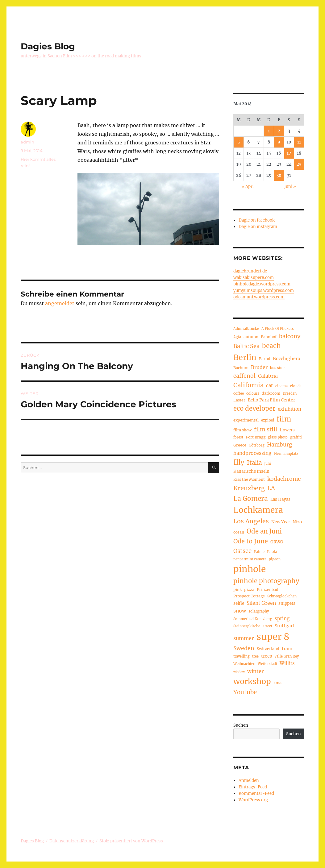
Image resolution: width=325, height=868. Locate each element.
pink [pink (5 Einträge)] (237, 590)
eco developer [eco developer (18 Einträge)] (254, 409)
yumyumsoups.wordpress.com (264, 291)
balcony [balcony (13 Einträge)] (290, 336)
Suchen (241, 725)
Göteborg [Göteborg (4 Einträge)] (257, 445)
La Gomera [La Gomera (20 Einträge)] (251, 498)
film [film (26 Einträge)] (284, 419)
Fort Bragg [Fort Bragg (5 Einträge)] (256, 437)
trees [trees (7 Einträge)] (267, 656)
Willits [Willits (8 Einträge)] (287, 663)
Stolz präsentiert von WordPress (131, 841)
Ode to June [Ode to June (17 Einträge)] (251, 541)
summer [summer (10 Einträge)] (244, 638)
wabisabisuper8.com (254, 278)
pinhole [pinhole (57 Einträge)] (250, 569)
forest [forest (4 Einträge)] (238, 437)
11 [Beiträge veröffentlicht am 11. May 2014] (299, 142)
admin (27, 142)
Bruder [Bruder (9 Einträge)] (259, 367)
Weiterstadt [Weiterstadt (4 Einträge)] (267, 664)
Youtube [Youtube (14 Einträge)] (245, 692)
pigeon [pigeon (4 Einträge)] (275, 559)
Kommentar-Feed (256, 793)
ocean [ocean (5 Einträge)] (239, 532)
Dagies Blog (48, 46)
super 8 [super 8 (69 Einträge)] (273, 637)
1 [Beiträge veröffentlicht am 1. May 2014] (269, 131)
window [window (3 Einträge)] (239, 672)
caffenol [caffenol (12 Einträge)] (244, 376)
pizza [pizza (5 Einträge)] (249, 590)
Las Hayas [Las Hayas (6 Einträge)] (280, 499)
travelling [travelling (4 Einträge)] (242, 656)
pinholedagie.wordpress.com (262, 284)
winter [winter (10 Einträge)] (256, 671)
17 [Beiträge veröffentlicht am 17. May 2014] (289, 153)
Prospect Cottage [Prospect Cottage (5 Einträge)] (249, 596)
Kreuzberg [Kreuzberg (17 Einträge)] (249, 488)
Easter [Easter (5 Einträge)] (239, 400)
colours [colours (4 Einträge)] (253, 393)
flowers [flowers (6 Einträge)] (287, 430)
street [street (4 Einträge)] (267, 626)
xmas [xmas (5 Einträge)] (278, 683)
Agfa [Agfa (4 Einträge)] (237, 337)
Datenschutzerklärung (72, 841)
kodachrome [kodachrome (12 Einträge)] (284, 479)
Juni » (290, 187)
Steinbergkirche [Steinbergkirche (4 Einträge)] (247, 626)
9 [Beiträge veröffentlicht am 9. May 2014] (279, 142)
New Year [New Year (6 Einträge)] (281, 522)
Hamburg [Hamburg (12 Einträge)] (280, 445)
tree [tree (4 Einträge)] (255, 656)
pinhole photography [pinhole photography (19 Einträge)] (266, 581)
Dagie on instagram (258, 227)
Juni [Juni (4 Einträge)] (268, 463)
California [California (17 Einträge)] (248, 385)
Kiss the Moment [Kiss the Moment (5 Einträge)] (249, 479)
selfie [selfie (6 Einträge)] (239, 603)
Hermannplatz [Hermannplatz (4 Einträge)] (286, 454)
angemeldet (60, 303)
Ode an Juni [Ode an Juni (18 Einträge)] (264, 531)
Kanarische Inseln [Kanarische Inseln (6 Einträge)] (251, 471)
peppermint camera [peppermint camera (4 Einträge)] (250, 559)
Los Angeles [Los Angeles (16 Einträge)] (251, 521)
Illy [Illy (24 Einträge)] (239, 462)
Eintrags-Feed (253, 787)
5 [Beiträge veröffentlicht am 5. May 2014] (239, 142)
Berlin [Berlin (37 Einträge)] (245, 357)
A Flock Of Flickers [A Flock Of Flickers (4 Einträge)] (278, 329)
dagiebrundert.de (250, 271)
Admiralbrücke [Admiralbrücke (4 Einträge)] (246, 329)
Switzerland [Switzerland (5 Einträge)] (268, 649)
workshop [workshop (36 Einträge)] (252, 681)
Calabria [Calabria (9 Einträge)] (268, 376)
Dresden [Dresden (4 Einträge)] (290, 393)
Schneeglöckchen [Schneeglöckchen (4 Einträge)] (282, 596)
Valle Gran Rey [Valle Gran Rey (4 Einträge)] (287, 656)
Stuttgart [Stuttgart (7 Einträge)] (285, 626)
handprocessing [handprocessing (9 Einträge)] (252, 453)
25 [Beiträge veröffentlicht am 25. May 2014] (299, 164)
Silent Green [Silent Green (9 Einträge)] (261, 603)
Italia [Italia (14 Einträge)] (254, 463)
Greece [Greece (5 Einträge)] (240, 445)
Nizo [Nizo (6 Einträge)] (297, 522)
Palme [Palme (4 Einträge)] (259, 552)
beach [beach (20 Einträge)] (271, 346)
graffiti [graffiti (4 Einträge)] (296, 437)
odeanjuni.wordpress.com (259, 297)
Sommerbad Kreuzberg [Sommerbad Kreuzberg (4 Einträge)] (253, 619)
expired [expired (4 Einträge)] (268, 420)
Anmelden (249, 781)
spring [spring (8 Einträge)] (282, 619)
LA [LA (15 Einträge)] (271, 488)
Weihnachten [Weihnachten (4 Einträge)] (244, 664)
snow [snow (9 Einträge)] (240, 611)
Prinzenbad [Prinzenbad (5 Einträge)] (268, 590)
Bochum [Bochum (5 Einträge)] (241, 368)
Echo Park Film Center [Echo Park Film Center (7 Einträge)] (271, 400)
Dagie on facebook (257, 220)
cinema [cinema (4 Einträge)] (281, 386)
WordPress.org (253, 800)
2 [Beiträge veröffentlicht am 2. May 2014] (279, 131)
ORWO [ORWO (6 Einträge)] (277, 542)
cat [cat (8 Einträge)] (269, 386)
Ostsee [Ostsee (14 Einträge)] (242, 551)
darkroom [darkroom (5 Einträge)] (271, 393)
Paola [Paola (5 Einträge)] (272, 552)
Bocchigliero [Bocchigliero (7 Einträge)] (287, 359)
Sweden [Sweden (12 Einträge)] (244, 648)
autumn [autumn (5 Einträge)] (251, 337)
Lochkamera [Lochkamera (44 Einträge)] (258, 510)
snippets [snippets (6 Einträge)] (287, 603)
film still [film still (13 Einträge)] (266, 429)
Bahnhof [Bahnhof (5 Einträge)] (269, 337)
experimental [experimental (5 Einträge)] (246, 420)
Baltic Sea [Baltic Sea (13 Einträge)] (246, 346)
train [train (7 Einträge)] (287, 649)
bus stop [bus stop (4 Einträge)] (277, 368)
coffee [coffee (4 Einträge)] (239, 393)
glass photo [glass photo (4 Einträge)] (278, 437)
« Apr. (248, 187)
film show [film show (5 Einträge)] (242, 430)
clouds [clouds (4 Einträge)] (296, 386)
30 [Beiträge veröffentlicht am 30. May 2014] (279, 175)
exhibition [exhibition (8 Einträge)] (290, 409)
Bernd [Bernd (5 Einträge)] (265, 359)
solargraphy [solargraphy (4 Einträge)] (259, 611)
